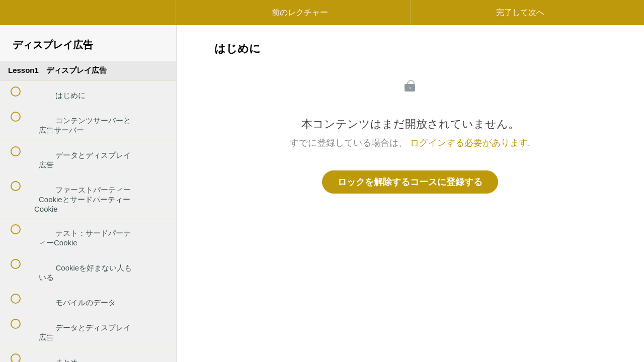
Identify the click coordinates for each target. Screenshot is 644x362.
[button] (18, 18)
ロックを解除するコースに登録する (410, 182)
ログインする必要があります (469, 143)
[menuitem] (88, 23)
